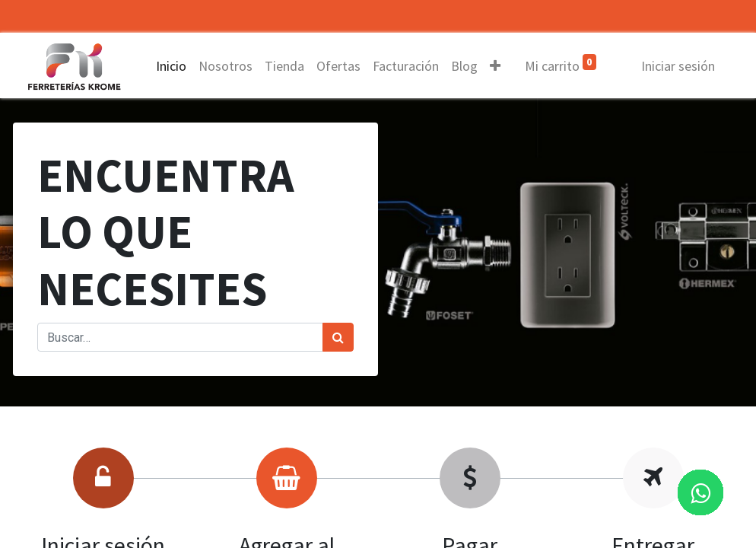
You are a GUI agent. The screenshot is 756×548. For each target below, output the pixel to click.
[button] (497, 66)
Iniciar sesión (677, 66)
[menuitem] (173, 66)
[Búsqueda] (338, 337)
